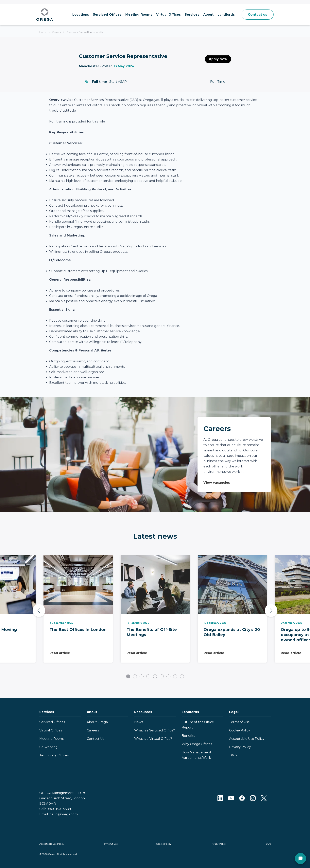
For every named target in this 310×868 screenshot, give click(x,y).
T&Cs (233, 755)
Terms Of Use (110, 844)
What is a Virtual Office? (153, 739)
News (139, 722)
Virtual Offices (51, 730)
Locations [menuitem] (78, 15)
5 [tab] (155, 676)
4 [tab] (148, 676)
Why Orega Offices (197, 744)
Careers (56, 32)
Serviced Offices (52, 722)
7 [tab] (168, 676)
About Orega (97, 722)
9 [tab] (182, 676)
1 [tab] (128, 676)
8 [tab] (175, 676)
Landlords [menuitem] (224, 15)
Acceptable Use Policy (247, 739)
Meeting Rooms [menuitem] (136, 15)
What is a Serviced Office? (155, 730)
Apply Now (218, 59)
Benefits (188, 736)
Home (43, 32)
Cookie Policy (240, 730)
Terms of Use (239, 722)
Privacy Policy (240, 747)
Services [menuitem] (190, 15)
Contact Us (95, 739)
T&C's (267, 844)
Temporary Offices (54, 755)
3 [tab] (142, 676)
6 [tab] (162, 676)
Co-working (49, 747)
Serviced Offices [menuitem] (105, 15)
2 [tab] (135, 676)
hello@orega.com (64, 814)
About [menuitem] (206, 15)
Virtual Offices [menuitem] (166, 15)
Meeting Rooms (52, 739)
